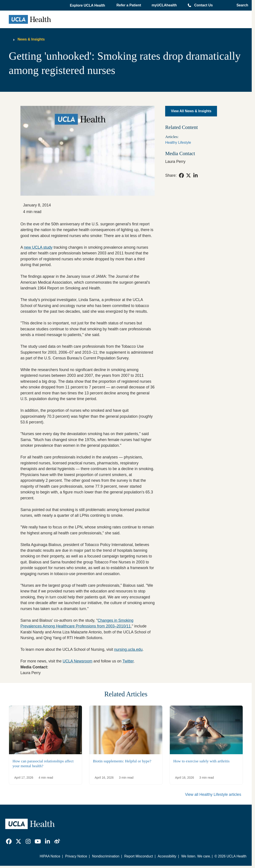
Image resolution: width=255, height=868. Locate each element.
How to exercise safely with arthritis (201, 761)
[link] (181, 175)
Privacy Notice (76, 856)
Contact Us (203, 5)
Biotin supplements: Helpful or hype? (122, 761)
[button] (88, 6)
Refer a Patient (129, 5)
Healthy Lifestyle (178, 143)
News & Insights (31, 39)
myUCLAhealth (164, 5)
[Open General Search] (241, 5)
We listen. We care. (196, 856)
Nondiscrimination (106, 856)
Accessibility (167, 856)
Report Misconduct (139, 856)
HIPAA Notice (50, 856)
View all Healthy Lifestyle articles (213, 794)
